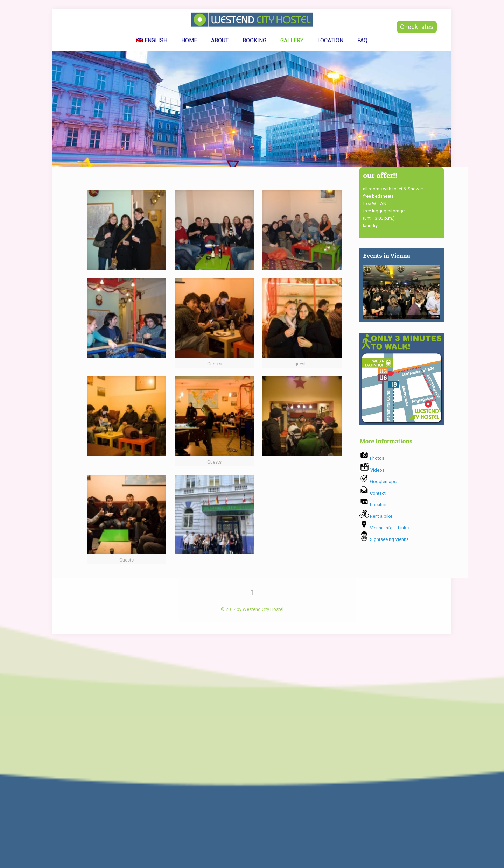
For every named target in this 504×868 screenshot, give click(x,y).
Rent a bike (376, 516)
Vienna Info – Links (384, 528)
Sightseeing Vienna (384, 539)
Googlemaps (378, 482)
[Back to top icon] (252, 593)
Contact (373, 493)
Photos (372, 458)
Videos (372, 470)
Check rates (417, 27)
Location (374, 505)
